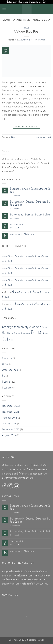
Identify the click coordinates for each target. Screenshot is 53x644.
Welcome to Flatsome (22, 235)
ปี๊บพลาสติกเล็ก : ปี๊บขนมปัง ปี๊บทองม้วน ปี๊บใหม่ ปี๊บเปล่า (30, 204)
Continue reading (26, 126)
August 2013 (9, 435)
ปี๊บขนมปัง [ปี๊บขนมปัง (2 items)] (8, 333)
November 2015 (11, 412)
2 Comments (18, 208)
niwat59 (41, 40)
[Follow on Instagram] (11, 486)
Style (26, 28)
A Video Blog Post (27, 32)
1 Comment (17, 218)
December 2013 (11, 430)
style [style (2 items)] (28, 327)
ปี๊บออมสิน (7, 388)
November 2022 (11, 406)
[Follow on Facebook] (5, 486)
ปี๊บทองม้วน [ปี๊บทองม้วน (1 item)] (17, 334)
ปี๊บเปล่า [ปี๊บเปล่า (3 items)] (37, 333)
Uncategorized (10, 370)
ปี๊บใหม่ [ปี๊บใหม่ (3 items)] (7, 340)
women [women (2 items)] (37, 327)
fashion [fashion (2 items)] (19, 327)
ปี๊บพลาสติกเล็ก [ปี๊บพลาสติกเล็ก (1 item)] (26, 334)
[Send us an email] (16, 486)
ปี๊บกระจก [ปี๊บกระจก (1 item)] (45, 328)
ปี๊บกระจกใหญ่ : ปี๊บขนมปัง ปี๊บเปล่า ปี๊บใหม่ (30, 215)
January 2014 (9, 424)
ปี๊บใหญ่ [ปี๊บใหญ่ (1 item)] (45, 334)
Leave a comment (43, 137)
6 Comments (18, 196)
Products (7, 358)
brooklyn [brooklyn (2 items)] (8, 327)
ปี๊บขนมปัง (7, 382)
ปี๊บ (4, 376)
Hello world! (16, 225)
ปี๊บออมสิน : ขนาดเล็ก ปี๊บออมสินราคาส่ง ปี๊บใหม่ (30, 191)
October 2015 (10, 418)
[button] (4, 9)
